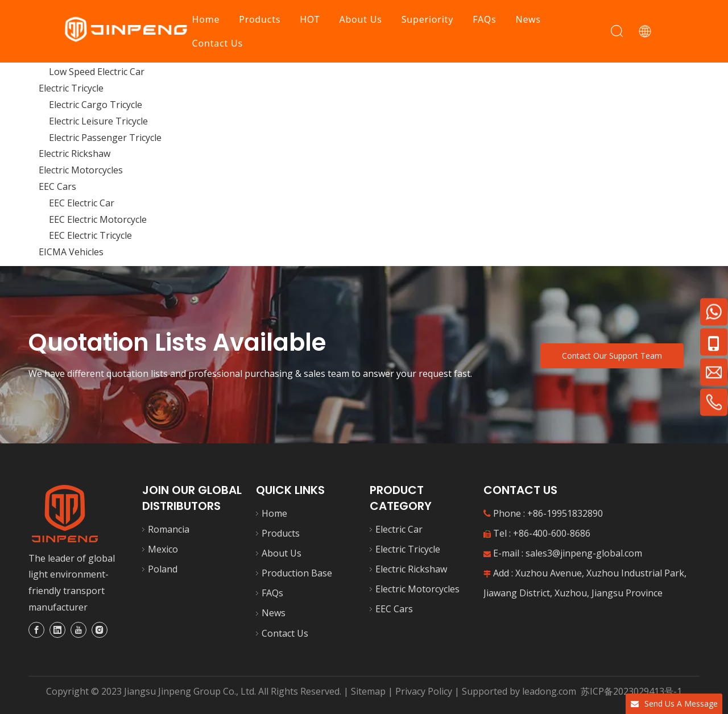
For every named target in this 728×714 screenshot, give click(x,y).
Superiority (427, 19)
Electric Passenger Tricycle (105, 138)
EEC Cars (57, 186)
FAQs (485, 19)
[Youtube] (78, 630)
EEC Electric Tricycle (90, 235)
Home (206, 19)
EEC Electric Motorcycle (98, 219)
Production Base (297, 573)
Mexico (163, 549)
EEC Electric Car (82, 203)
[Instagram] (100, 630)
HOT (310, 19)
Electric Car (399, 529)
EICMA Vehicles (71, 252)
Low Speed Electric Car (97, 72)
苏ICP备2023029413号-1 (630, 691)
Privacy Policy (425, 691)
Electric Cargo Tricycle (96, 105)
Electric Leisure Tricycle (98, 121)
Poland (163, 569)
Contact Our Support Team (612, 356)
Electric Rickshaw (75, 153)
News (528, 19)
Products (260, 19)
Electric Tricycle (71, 88)
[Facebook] (36, 630)
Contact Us (218, 43)
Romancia (169, 529)
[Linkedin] (57, 630)
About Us (361, 19)
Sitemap (368, 691)
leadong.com (549, 691)
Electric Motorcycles (81, 170)
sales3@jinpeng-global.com (584, 553)
